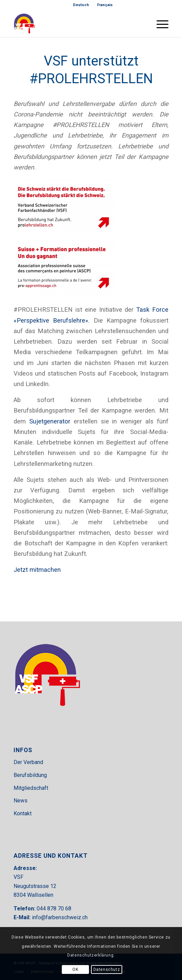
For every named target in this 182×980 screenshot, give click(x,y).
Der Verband (28, 762)
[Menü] (159, 23)
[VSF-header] (75, 23)
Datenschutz (107, 969)
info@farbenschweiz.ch (60, 917)
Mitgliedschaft (31, 788)
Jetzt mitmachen (37, 570)
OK (75, 969)
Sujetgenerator (50, 421)
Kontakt (23, 813)
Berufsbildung (30, 775)
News (21, 801)
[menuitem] (81, 5)
